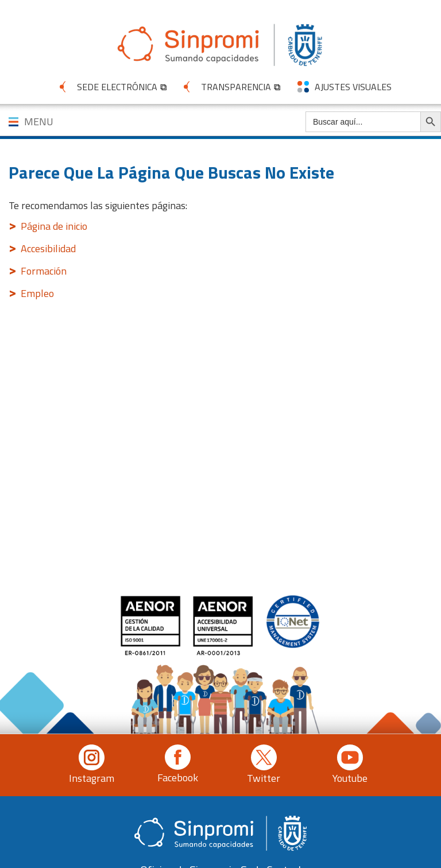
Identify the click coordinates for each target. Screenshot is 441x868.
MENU (39, 121)
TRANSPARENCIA (236, 87)
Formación (44, 271)
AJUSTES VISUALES (353, 87)
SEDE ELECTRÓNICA (117, 87)
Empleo (37, 293)
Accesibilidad (48, 248)
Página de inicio (54, 226)
